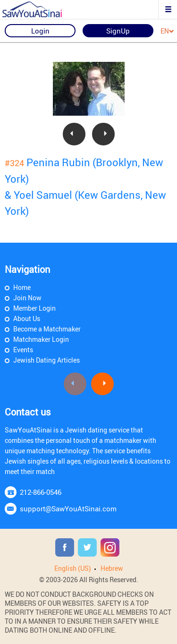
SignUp (118, 31)
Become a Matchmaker (47, 329)
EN (167, 31)
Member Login (34, 308)
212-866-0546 (41, 492)
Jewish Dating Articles (46, 360)
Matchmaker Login (41, 339)
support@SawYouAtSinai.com (68, 508)
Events (23, 350)
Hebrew (112, 568)
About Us (27, 318)
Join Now (27, 298)
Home (22, 287)
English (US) (73, 568)
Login (40, 31)
